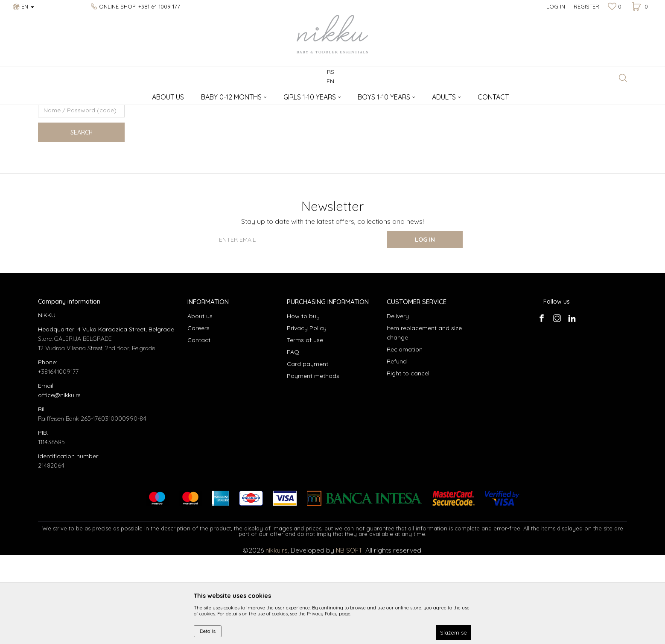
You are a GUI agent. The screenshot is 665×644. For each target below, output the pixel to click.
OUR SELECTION (65, 145)
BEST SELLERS (63, 155)
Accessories (102, 94)
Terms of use (305, 429)
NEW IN (55, 165)
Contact (199, 429)
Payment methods (313, 465)
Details (208, 631)
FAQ (293, 441)
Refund (397, 450)
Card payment (308, 453)
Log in (426, 328)
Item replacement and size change (424, 422)
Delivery (398, 405)
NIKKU (46, 94)
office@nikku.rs (59, 484)
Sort (461, 108)
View (540, 108)
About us (200, 405)
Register (586, 6)
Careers (198, 417)
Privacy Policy (307, 417)
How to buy (303, 405)
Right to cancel (408, 462)
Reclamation (405, 438)
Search (82, 221)
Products (71, 94)
